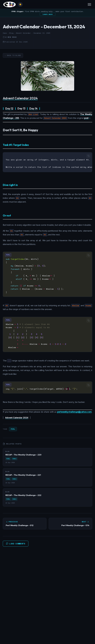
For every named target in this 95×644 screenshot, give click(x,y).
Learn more (48, 14)
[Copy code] (89, 156)
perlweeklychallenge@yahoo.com (74, 411)
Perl (13, 429)
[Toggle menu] (89, 4)
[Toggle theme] (20, 4)
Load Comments (16, 543)
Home (5, 33)
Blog (11, 33)
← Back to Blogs (13, 55)
